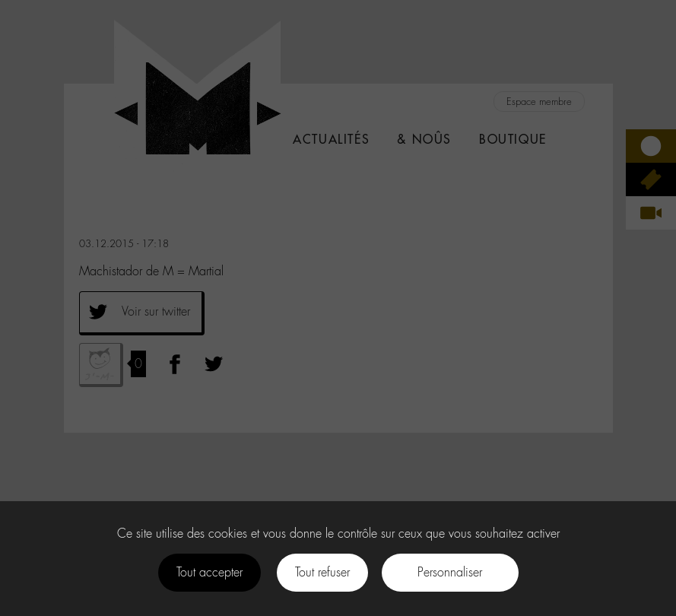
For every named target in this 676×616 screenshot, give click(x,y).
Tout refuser (322, 572)
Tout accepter (209, 572)
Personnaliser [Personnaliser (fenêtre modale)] (450, 572)
